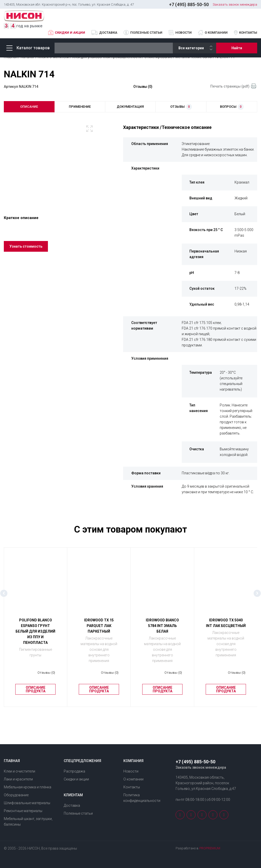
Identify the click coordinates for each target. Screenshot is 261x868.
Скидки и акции (70, 33)
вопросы (232, 107)
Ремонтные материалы (23, 811)
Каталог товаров (28, 48)
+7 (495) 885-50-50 (189, 4)
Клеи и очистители (19, 771)
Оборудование (16, 795)
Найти (237, 48)
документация (130, 107)
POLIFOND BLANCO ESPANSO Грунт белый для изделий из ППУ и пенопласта (35, 631)
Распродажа (74, 771)
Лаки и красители (18, 779)
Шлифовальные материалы (27, 803)
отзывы (181, 107)
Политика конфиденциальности (142, 798)
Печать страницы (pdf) (230, 86)
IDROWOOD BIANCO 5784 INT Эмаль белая (162, 626)
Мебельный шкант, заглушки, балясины (28, 822)
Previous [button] (4, 593)
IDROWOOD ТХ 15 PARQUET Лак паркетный (99, 626)
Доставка (108, 33)
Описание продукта (36, 689)
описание (29, 107)
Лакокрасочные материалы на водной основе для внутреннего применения (99, 649)
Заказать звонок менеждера (235, 4)
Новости (184, 33)
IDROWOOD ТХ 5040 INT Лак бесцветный (226, 623)
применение (80, 107)
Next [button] (257, 593)
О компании (216, 33)
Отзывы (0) (143, 87)
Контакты (248, 33)
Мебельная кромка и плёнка (28, 787)
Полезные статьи (146, 33)
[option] (53, 161)
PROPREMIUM (210, 848)
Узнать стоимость (26, 246)
